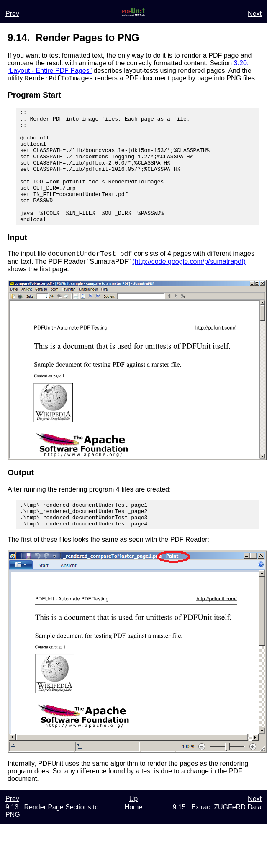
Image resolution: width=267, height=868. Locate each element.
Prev (12, 14)
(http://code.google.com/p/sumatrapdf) (189, 287)
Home (134, 837)
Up (133, 829)
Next (255, 14)
